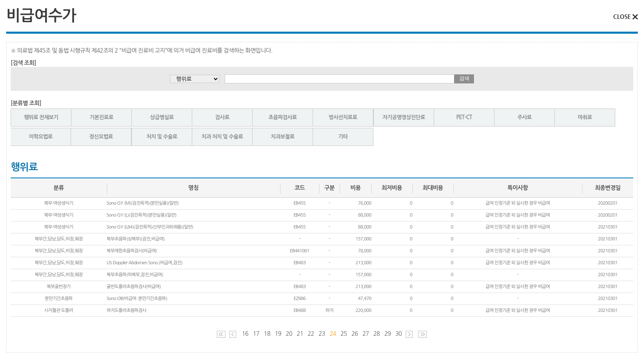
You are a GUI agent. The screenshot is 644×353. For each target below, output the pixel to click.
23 (322, 334)
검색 (464, 78)
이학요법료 (41, 137)
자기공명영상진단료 (404, 117)
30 (398, 334)
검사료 (222, 117)
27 (366, 334)
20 (289, 334)
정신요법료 (101, 137)
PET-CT (464, 117)
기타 (343, 137)
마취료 (585, 117)
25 (344, 334)
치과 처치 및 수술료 (222, 137)
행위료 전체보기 (41, 117)
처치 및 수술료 (162, 137)
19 (278, 334)
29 (388, 334)
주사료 (525, 117)
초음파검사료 (282, 117)
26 (355, 334)
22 (311, 334)
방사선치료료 (343, 117)
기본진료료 (101, 117)
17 (256, 334)
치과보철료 (283, 137)
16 (245, 334)
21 (300, 334)
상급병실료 (162, 117)
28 (377, 334)
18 (267, 334)
